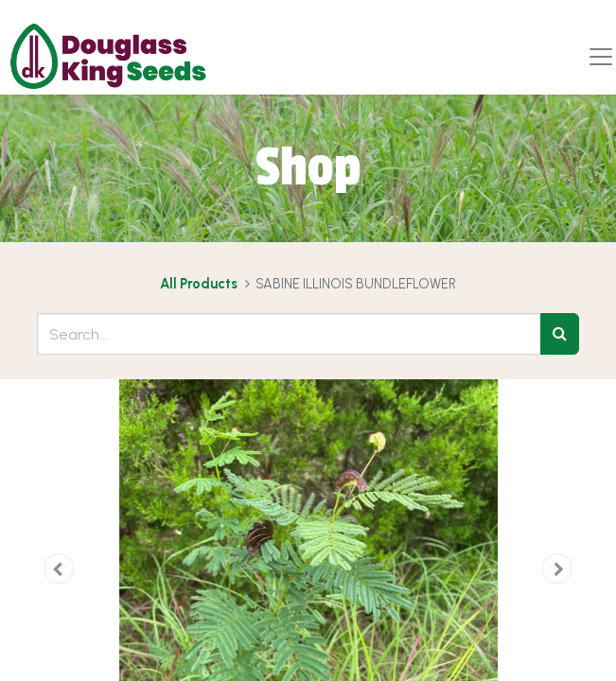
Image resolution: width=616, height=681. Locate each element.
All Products (199, 284)
